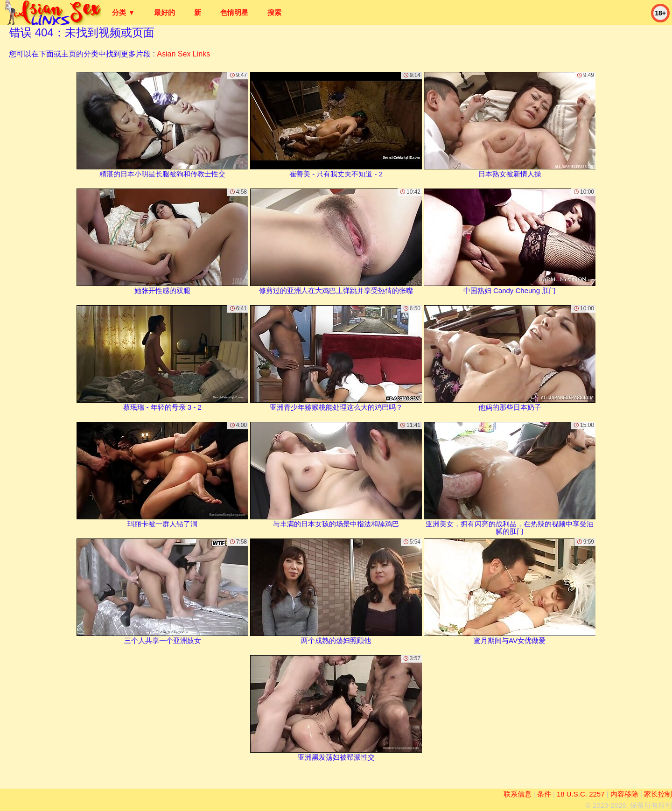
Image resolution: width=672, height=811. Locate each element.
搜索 (274, 12)
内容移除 (624, 794)
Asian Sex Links (183, 54)
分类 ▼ (123, 12)
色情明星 (234, 12)
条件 (544, 794)
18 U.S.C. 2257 (581, 794)
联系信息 (518, 794)
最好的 (164, 12)
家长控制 (658, 794)
